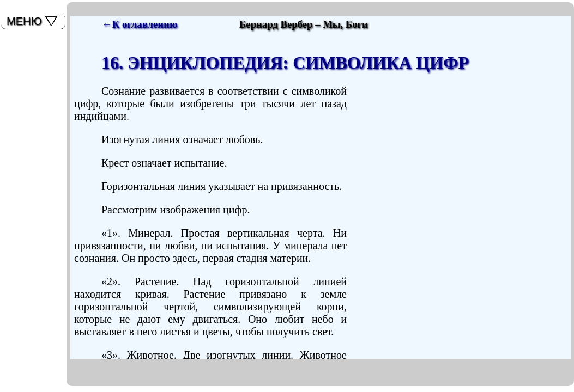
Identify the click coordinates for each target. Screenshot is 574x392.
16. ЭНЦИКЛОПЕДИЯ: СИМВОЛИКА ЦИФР (285, 63)
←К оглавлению (140, 24)
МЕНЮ (24, 21)
